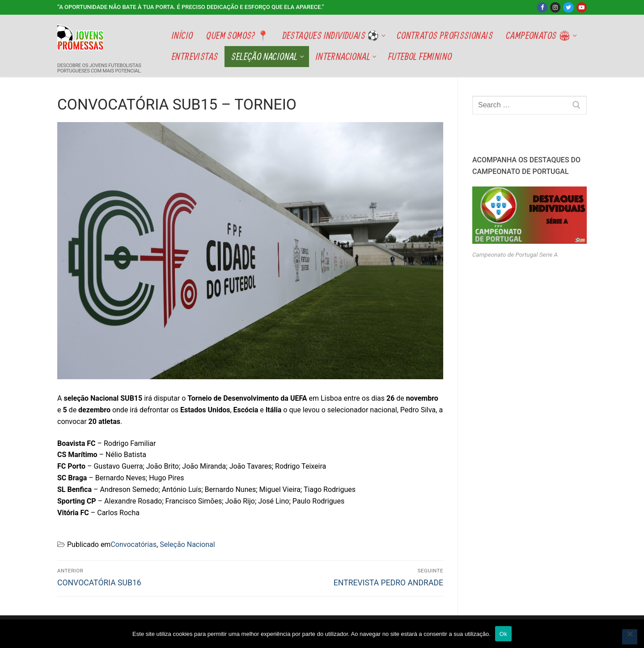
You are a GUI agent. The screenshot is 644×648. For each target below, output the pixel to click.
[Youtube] (582, 7)
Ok (503, 634)
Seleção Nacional (187, 544)
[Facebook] (542, 7)
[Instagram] (555, 7)
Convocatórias (133, 544)
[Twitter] (568, 7)
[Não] (630, 637)
